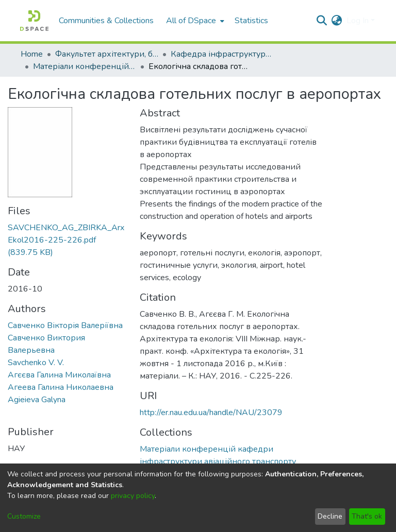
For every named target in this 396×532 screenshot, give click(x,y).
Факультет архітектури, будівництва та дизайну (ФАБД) (107, 54)
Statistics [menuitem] (251, 21)
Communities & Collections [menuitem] (106, 21)
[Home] (34, 21)
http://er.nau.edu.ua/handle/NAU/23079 (211, 413)
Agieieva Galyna (37, 400)
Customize (24, 516)
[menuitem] (194, 21)
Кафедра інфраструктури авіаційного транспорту (222, 54)
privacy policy (133, 496)
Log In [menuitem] (358, 21)
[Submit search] (322, 21)
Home (32, 54)
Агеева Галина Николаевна (61, 387)
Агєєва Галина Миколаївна (59, 375)
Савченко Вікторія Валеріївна (65, 325)
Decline (330, 516)
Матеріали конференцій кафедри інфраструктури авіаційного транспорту (85, 66)
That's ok (367, 516)
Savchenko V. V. (36, 363)
